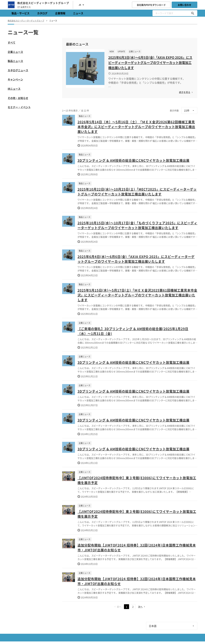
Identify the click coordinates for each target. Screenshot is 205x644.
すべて (12, 42)
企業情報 (60, 13)
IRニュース (14, 89)
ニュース (78, 13)
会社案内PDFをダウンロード (151, 5)
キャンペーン (15, 79)
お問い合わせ (184, 5)
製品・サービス (20, 13)
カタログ (42, 13)
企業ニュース (15, 52)
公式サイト (24, 7)
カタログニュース (18, 70)
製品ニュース (15, 61)
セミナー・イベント (19, 107)
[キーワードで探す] (193, 13)
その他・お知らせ (18, 98)
